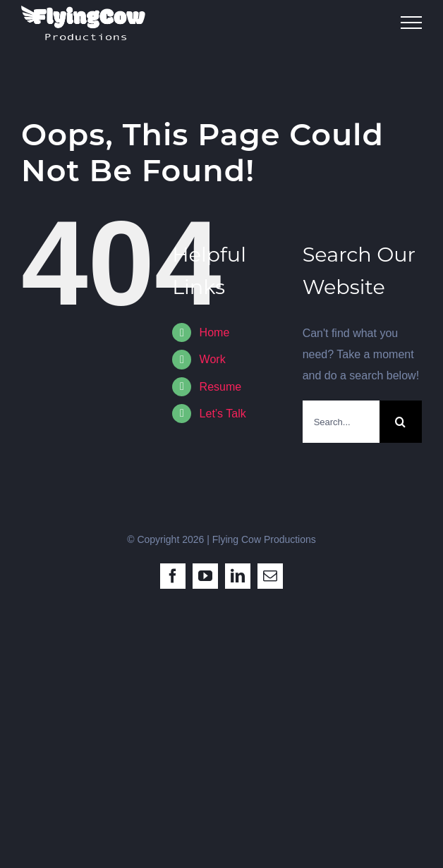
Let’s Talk (223, 414)
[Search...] (341, 422)
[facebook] (173, 576)
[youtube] (205, 576)
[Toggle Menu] (411, 23)
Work (213, 359)
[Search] (401, 422)
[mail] (270, 576)
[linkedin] (238, 576)
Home (215, 332)
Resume (221, 387)
